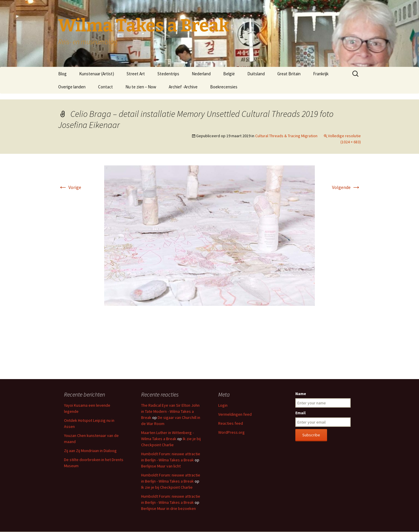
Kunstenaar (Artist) (97, 74)
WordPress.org (231, 432)
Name (301, 394)
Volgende (346, 187)
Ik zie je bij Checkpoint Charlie (167, 487)
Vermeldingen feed (235, 414)
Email (300, 413)
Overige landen (72, 87)
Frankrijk (321, 74)
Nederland (201, 74)
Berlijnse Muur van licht (161, 466)
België (229, 74)
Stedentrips (168, 74)
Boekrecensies (224, 87)
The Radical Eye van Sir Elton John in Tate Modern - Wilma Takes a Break (170, 411)
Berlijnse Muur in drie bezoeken (168, 508)
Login (223, 405)
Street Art (136, 74)
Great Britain (289, 74)
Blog (62, 74)
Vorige (70, 187)
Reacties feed (231, 423)
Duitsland (256, 74)
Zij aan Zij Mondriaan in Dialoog (90, 451)
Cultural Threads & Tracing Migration (286, 136)
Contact (105, 87)
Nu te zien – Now (141, 87)
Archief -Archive (183, 87)
